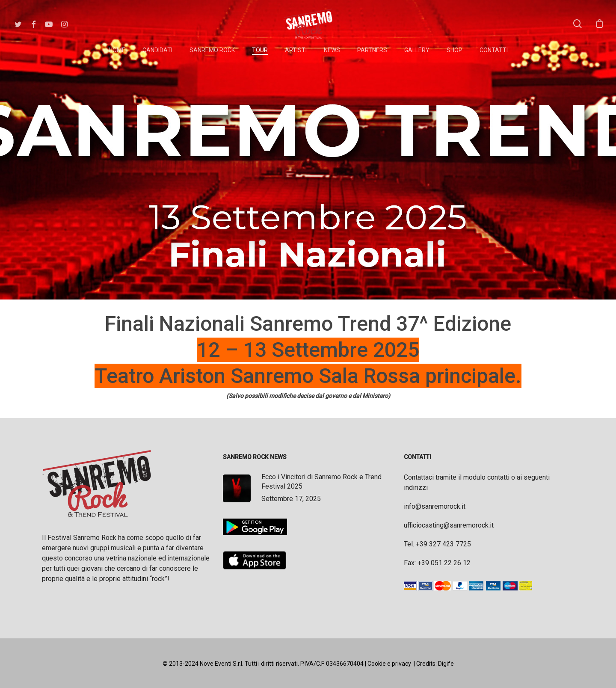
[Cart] (599, 24)
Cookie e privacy (389, 664)
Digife (446, 664)
